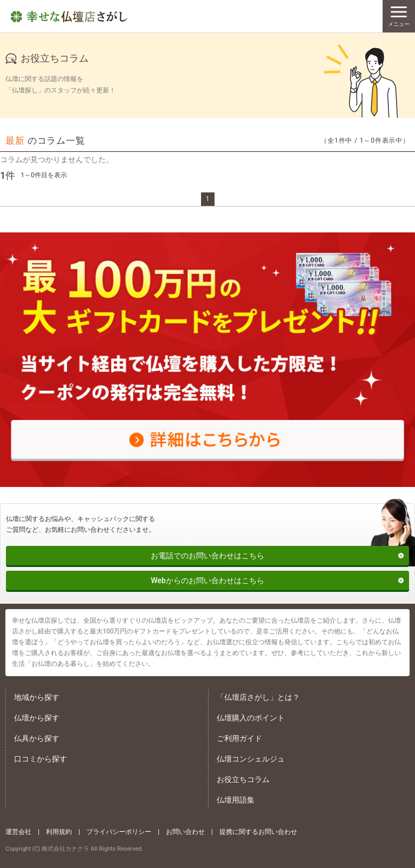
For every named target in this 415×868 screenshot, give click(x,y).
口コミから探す (41, 759)
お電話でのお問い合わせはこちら (207, 556)
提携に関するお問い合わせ (258, 832)
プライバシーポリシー (119, 832)
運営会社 (18, 832)
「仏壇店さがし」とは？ (258, 697)
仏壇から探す (37, 718)
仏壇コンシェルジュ (251, 759)
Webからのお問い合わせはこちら (207, 580)
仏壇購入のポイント (251, 718)
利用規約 (59, 832)
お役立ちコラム (243, 779)
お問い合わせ (185, 832)
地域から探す (37, 697)
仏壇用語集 (236, 800)
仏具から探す (37, 738)
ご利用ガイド (239, 738)
